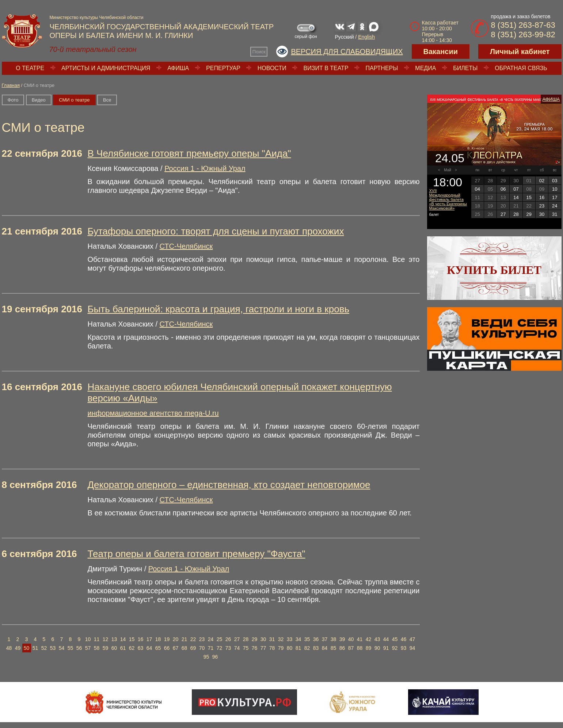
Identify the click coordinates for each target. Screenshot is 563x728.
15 (132, 639)
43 (377, 639)
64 (149, 648)
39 (342, 639)
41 (360, 639)
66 (167, 648)
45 (395, 639)
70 (202, 648)
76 (255, 648)
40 (351, 639)
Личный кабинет (520, 52)
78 (272, 648)
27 (237, 639)
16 (141, 639)
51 (35, 648)
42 (369, 639)
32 (281, 639)
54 (62, 648)
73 (228, 648)
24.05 (450, 158)
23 (202, 639)
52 (44, 648)
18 (158, 639)
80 (290, 648)
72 (220, 648)
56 (79, 648)
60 (114, 648)
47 (412, 639)
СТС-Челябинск (186, 246)
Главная (11, 85)
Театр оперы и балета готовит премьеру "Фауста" (197, 554)
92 (395, 648)
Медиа (425, 68)
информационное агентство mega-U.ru (153, 413)
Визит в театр (326, 68)
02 (542, 181)
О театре (30, 68)
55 (71, 648)
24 (211, 639)
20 (176, 639)
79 (281, 648)
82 (307, 648)
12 (106, 639)
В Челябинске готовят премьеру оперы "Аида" (189, 153)
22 (193, 639)
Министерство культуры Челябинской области (97, 18)
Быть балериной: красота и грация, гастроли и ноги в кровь (219, 309)
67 (176, 648)
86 (342, 648)
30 (263, 639)
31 (272, 639)
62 (132, 648)
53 (53, 648)
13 (114, 639)
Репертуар (223, 68)
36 (316, 639)
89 (369, 648)
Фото (13, 100)
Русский (345, 37)
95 (206, 657)
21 (185, 639)
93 (404, 648)
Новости (272, 68)
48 (9, 648)
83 (316, 648)
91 (386, 648)
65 (158, 648)
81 (298, 648)
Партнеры (382, 68)
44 (386, 639)
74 (237, 648)
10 (88, 639)
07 (516, 189)
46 (404, 639)
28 (246, 639)
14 (123, 639)
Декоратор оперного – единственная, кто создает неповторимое (229, 485)
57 (88, 648)
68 (185, 648)
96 (215, 657)
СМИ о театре (74, 100)
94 (412, 648)
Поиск (259, 52)
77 (263, 648)
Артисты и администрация (106, 68)
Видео (39, 100)
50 (27, 648)
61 (123, 648)
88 (360, 648)
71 (211, 648)
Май (448, 170)
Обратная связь (521, 68)
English (366, 37)
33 (290, 639)
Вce (107, 100)
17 (149, 639)
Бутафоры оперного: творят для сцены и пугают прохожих (216, 231)
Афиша (178, 68)
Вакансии (441, 52)
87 (351, 648)
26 (228, 639)
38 (334, 639)
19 (167, 639)
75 (246, 648)
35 (307, 639)
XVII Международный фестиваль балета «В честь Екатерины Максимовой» (448, 199)
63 (141, 648)
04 (477, 189)
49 (18, 648)
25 (220, 639)
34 (298, 639)
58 (97, 648)
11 (97, 639)
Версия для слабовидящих (347, 52)
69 (193, 648)
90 (377, 648)
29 (255, 639)
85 (334, 648)
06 (503, 189)
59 (106, 648)
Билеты (465, 68)
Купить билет (494, 270)
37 (325, 639)
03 (555, 181)
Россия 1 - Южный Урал (205, 168)
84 (325, 648)
